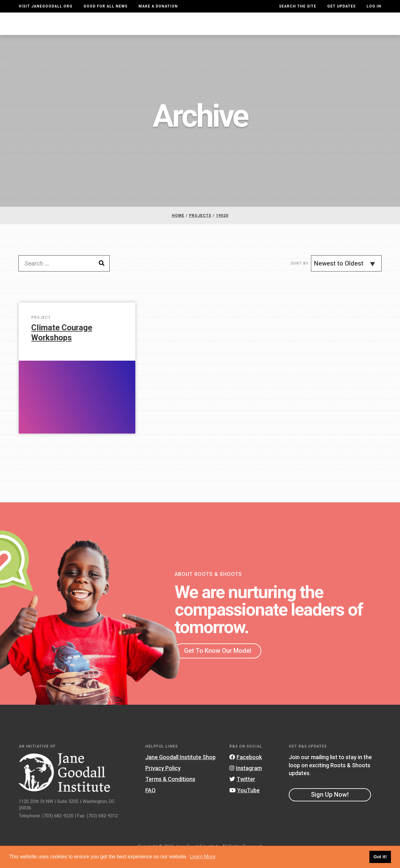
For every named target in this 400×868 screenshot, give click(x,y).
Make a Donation (158, 6)
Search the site (298, 6)
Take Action (359, 30)
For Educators (199, 30)
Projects (283, 30)
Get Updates (341, 6)
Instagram (246, 781)
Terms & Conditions (170, 792)
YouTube (245, 803)
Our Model (245, 30)
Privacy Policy (163, 781)
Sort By (300, 276)
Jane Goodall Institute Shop (180, 770)
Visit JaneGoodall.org (46, 6)
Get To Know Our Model (218, 663)
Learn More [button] (202, 857)
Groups (317, 30)
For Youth (153, 30)
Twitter (242, 792)
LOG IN (374, 6)
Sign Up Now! (330, 807)
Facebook (246, 770)
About (121, 30)
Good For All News (105, 6)
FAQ (150, 803)
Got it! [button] (380, 857)
